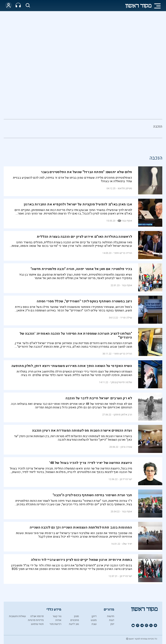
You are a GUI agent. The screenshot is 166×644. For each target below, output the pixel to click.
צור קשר (57, 616)
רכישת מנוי (55, 624)
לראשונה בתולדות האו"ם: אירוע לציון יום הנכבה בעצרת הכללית (84, 237)
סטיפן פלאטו (125, 188)
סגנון (76, 616)
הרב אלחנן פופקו (123, 415)
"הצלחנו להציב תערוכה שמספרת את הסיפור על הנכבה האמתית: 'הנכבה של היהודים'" (76, 336)
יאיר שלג (127, 544)
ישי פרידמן (126, 479)
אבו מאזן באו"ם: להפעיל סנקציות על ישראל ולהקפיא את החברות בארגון (78, 204)
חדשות (111, 616)
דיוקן (94, 616)
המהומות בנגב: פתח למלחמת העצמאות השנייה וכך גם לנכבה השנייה (81, 527)
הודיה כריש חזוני (123, 253)
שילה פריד (126, 318)
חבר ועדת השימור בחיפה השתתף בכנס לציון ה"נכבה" (92, 495)
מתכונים (75, 620)
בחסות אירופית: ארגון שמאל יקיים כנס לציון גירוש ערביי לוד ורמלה (82, 560)
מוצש (94, 620)
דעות (112, 620)
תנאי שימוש (37, 624)
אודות (58, 620)
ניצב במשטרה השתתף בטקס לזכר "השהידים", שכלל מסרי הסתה (84, 301)
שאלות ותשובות (17, 616)
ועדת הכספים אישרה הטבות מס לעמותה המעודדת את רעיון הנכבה (82, 431)
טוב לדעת (74, 624)
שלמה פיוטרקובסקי (121, 382)
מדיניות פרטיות (36, 620)
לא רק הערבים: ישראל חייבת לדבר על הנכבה (99, 398)
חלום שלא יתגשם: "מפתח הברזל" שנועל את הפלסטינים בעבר (86, 172)
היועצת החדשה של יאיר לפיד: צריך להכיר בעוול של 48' (91, 463)
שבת (94, 624)
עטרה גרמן (126, 447)
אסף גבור (127, 221)
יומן (112, 624)
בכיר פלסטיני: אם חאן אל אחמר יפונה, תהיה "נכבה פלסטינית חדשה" (81, 269)
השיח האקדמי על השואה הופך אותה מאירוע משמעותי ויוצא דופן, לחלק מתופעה (72, 366)
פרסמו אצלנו (37, 616)
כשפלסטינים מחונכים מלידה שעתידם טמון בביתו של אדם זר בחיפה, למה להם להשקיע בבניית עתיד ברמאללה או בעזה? (73, 179)
